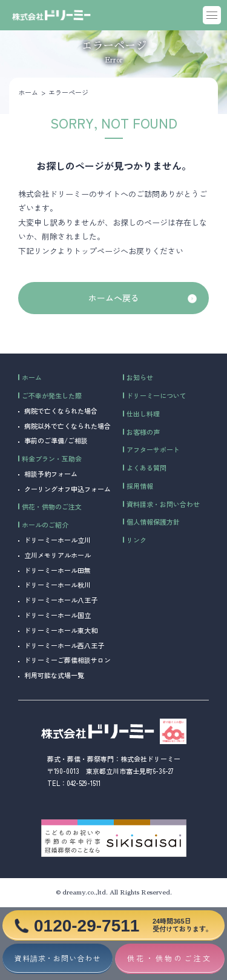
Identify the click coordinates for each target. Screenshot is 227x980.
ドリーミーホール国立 (58, 615)
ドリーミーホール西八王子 (64, 645)
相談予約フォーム (51, 474)
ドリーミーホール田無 (58, 570)
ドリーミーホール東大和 (61, 630)
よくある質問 (146, 468)
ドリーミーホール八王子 (61, 600)
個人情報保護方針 (153, 522)
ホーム (28, 92)
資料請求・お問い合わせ (163, 504)
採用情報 (140, 486)
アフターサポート (153, 449)
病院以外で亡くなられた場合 (67, 426)
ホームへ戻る (114, 298)
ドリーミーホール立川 (58, 540)
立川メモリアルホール (58, 555)
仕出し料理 (143, 414)
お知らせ (140, 377)
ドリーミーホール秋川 (58, 585)
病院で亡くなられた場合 (61, 411)
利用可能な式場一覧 (54, 675)
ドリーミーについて (156, 395)
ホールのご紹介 (45, 525)
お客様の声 (143, 432)
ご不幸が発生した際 (52, 395)
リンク (137, 540)
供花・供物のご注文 (52, 506)
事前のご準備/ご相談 (56, 440)
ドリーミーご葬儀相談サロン (67, 660)
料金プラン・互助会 (52, 458)
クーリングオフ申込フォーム (67, 489)
